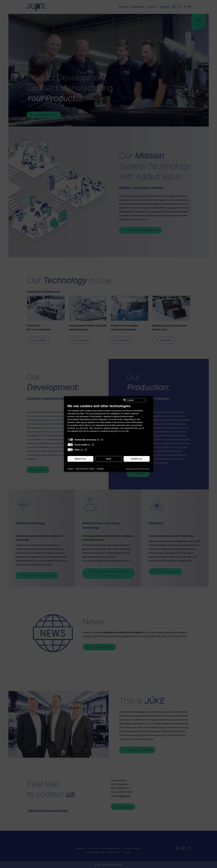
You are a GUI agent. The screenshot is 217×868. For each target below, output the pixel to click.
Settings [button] (100, 469)
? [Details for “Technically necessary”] (102, 440)
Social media (81, 445)
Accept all (137, 459)
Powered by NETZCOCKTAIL (138, 469)
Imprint (71, 469)
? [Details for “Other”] (86, 450)
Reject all (80, 459)
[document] (109, 420)
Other (77, 450)
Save (109, 459)
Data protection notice (85, 469)
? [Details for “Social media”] (93, 445)
